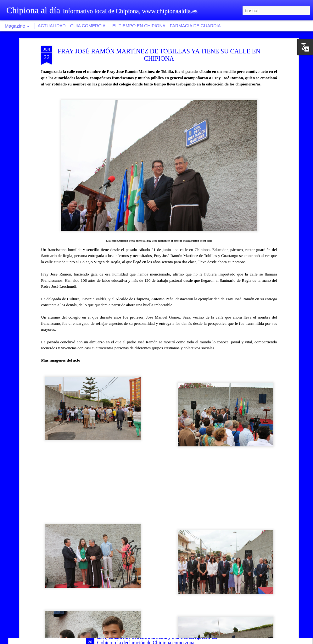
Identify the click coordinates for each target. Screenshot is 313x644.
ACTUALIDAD (52, 26)
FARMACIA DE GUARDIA (195, 26)
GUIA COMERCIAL (89, 26)
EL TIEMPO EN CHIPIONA (139, 26)
